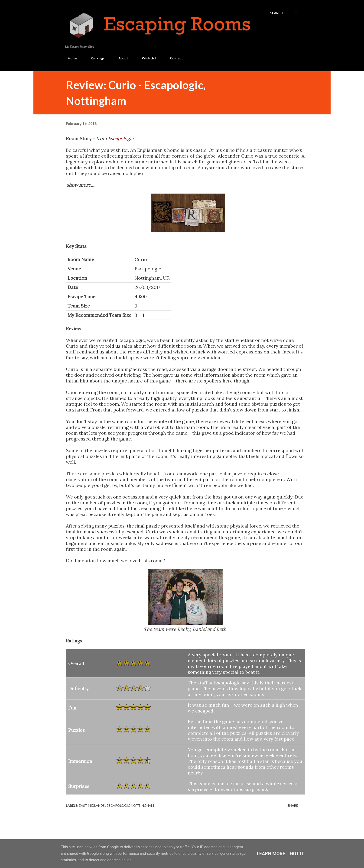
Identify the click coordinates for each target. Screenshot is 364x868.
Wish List (146, 58)
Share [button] (293, 805)
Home (70, 58)
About (120, 58)
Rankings (95, 58)
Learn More (271, 854)
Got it (297, 854)
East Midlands (92, 805)
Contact (174, 58)
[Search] (277, 13)
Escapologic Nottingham (130, 805)
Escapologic (121, 138)
